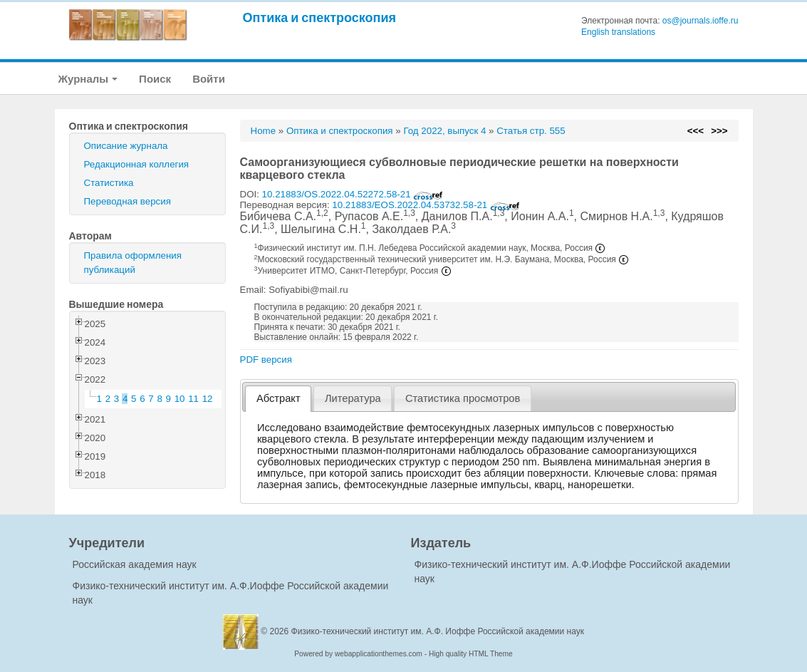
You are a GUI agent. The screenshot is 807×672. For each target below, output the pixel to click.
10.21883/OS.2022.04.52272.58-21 (353, 194)
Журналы (88, 79)
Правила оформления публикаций (133, 263)
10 (180, 399)
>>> (719, 131)
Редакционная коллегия (137, 164)
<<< (696, 131)
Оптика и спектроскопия (320, 17)
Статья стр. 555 (531, 131)
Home (264, 131)
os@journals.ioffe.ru (701, 21)
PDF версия (266, 360)
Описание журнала (126, 146)
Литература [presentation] (353, 398)
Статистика (109, 183)
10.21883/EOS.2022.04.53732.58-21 (426, 205)
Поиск (155, 79)
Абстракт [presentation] (278, 398)
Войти (209, 79)
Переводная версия (127, 201)
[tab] (278, 399)
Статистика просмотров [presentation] (463, 398)
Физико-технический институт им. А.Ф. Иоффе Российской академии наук (438, 631)
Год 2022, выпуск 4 (444, 131)
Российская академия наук (135, 564)
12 (208, 399)
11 (193, 399)
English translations (618, 32)
